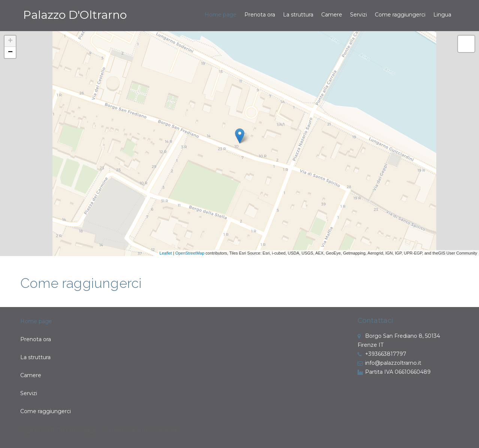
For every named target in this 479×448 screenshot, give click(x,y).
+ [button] (10, 41)
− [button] (10, 52)
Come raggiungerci (400, 15)
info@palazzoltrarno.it (389, 363)
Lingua (442, 15)
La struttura (298, 15)
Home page (221, 15)
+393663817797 (382, 354)
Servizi (359, 15)
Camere (332, 15)
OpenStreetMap (190, 253)
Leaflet (166, 253)
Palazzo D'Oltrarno (75, 15)
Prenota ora (260, 15)
